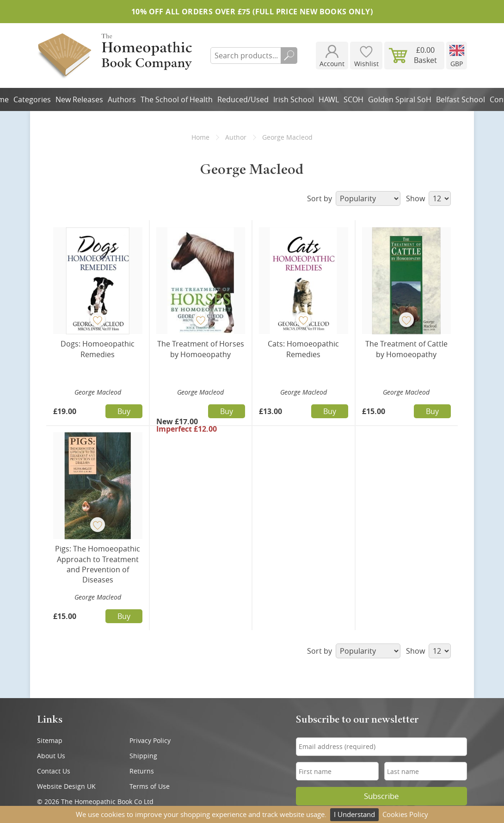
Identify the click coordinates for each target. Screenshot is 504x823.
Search (289, 56)
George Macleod (98, 392)
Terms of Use (150, 786)
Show (428, 198)
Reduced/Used (243, 99)
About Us (51, 756)
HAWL (329, 99)
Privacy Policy (150, 740)
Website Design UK (66, 786)
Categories (32, 99)
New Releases (79, 99)
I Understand (354, 814)
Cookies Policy (405, 814)
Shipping (143, 756)
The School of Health (177, 99)
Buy (124, 411)
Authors (122, 99)
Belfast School (461, 99)
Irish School (294, 99)
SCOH (353, 99)
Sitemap (50, 740)
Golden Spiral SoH (400, 99)
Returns (142, 771)
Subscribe (381, 796)
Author (236, 137)
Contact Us (54, 771)
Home (200, 137)
